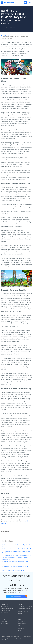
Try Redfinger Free (19, 596)
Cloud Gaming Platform (6, 610)
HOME (4, 35)
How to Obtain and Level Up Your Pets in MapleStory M (17, 564)
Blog (9, 35)
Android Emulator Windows (7, 609)
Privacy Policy (4, 622)
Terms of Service (5, 623)
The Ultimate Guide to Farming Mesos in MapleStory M (16, 555)
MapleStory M (5, 531)
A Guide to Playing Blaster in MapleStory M (13, 570)
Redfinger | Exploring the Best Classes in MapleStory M (17, 549)
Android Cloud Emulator (7, 607)
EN (30, 2)
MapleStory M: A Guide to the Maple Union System (15, 562)
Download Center (22, 622)
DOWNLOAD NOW (5, 612)
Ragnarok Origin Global (23, 612)
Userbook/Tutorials (22, 623)
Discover (20, 630)
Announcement (21, 627)
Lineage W (20, 613)
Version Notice (21, 629)
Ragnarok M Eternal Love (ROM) (25, 607)
